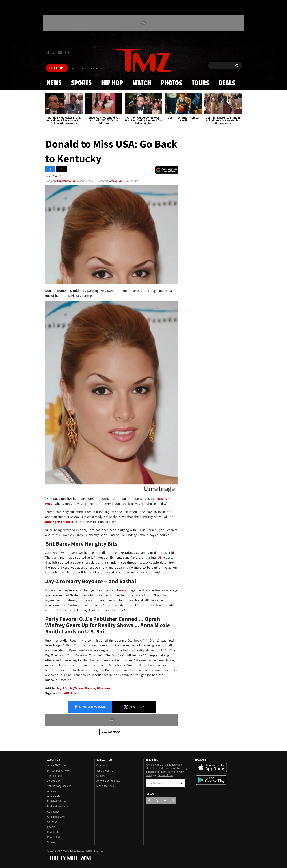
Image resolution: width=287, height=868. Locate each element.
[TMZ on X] (54, 53)
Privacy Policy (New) (59, 771)
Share (90, 707)
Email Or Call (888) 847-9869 (87, 68)
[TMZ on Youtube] (60, 53)
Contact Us (103, 766)
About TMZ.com (56, 766)
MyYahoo (77, 688)
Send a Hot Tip (105, 771)
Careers (101, 776)
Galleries (52, 822)
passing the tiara (58, 522)
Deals (227, 83)
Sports (81, 83)
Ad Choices (54, 781)
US (160, 557)
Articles (52, 791)
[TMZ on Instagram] (67, 53)
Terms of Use (55, 776)
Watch (142, 83)
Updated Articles (57, 801)
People (51, 827)
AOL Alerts (72, 693)
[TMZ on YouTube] (165, 800)
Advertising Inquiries (108, 781)
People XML (54, 832)
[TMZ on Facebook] (48, 53)
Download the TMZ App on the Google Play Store (211, 780)
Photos (171, 83)
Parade (121, 590)
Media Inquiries (105, 786)
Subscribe (182, 783)
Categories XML (56, 817)
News (54, 83)
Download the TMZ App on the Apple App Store (211, 768)
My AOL (63, 688)
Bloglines (104, 688)
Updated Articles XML (60, 807)
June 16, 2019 (117, 181)
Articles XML (55, 796)
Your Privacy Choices (59, 786)
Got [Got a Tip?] (57, 68)
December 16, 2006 (68, 181)
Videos (51, 842)
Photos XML (54, 837)
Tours (200, 83)
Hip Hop (112, 83)
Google (90, 688)
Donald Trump (111, 732)
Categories (53, 812)
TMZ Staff (55, 176)
